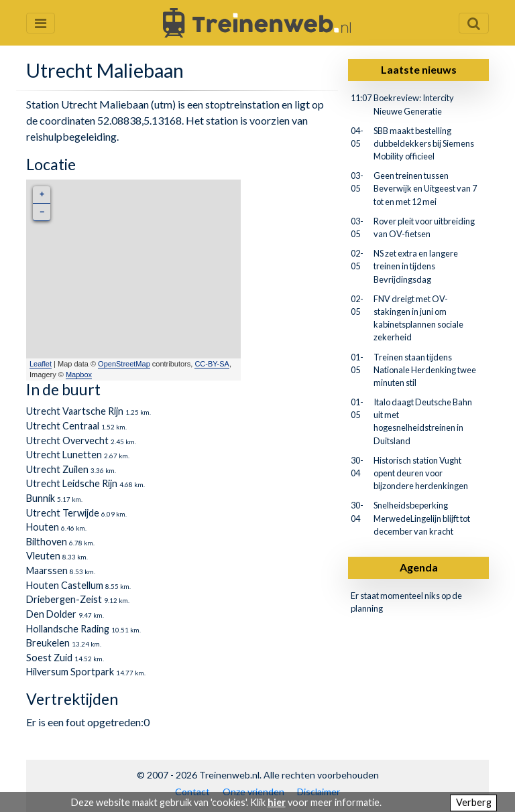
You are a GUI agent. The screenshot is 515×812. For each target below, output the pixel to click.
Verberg (474, 802)
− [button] (42, 212)
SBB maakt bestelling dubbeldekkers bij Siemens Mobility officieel (424, 143)
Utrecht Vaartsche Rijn (75, 411)
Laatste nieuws (419, 69)
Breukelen (48, 643)
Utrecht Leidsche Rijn (72, 483)
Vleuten (43, 556)
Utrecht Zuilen (57, 469)
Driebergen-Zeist (64, 599)
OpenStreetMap (124, 364)
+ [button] (42, 195)
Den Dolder (51, 614)
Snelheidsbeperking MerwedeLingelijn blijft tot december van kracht (422, 518)
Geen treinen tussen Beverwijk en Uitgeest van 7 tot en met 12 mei (425, 188)
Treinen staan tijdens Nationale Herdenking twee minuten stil (425, 370)
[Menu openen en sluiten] (41, 23)
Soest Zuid (49, 658)
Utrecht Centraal (63, 426)
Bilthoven (47, 542)
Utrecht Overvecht (67, 441)
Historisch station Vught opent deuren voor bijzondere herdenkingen (421, 473)
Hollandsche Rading (68, 629)
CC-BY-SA (212, 364)
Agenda (419, 567)
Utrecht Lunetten (64, 455)
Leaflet (41, 364)
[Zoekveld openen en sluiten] (474, 23)
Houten (43, 527)
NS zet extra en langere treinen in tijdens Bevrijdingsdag (416, 266)
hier (277, 802)
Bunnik (41, 498)
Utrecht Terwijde (63, 513)
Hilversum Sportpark (70, 672)
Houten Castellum (65, 585)
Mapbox (79, 375)
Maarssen (47, 570)
